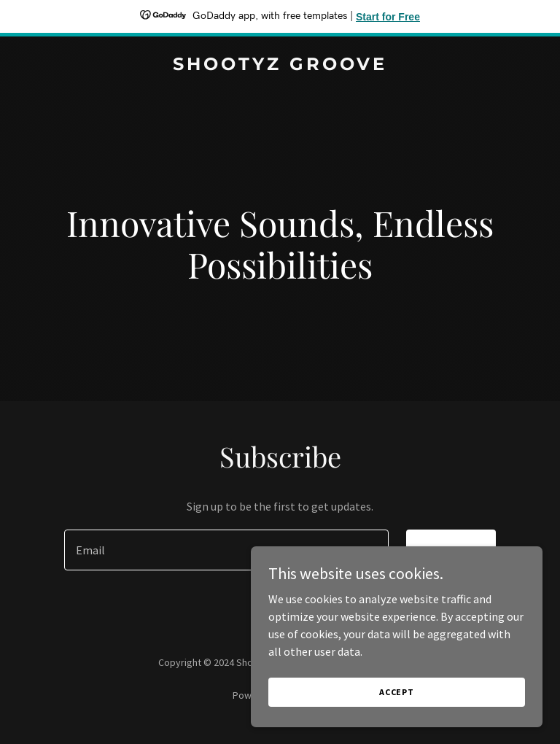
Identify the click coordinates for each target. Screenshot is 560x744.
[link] (280, 66)
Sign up (451, 550)
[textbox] (226, 550)
